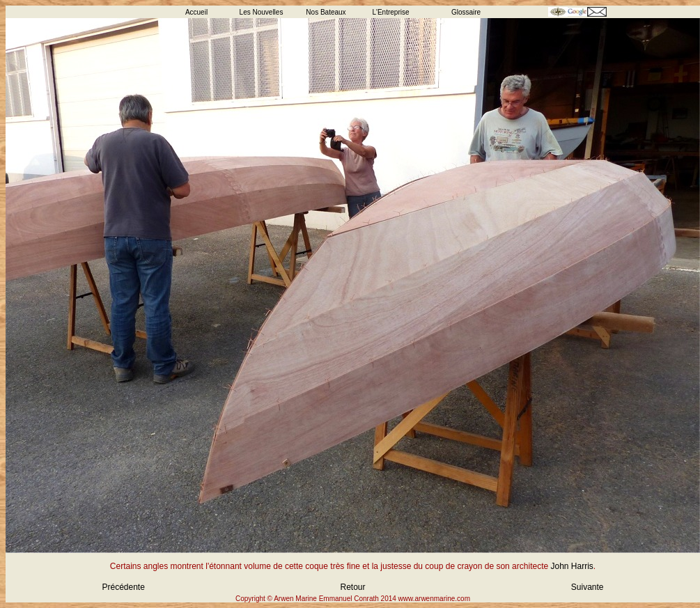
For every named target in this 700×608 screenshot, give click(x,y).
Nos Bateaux (326, 12)
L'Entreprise (390, 12)
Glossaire (466, 12)
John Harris (571, 566)
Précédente (124, 587)
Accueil (196, 12)
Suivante (588, 587)
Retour (352, 587)
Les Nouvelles (262, 12)
